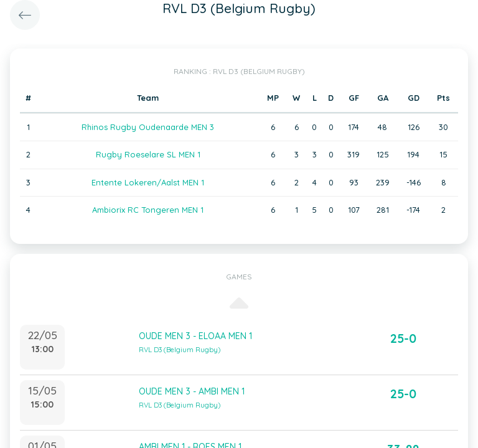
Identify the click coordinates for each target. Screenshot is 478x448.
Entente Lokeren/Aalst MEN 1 (148, 182)
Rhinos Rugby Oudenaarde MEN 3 (148, 127)
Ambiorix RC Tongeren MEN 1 (148, 210)
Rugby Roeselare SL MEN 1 (148, 154)
